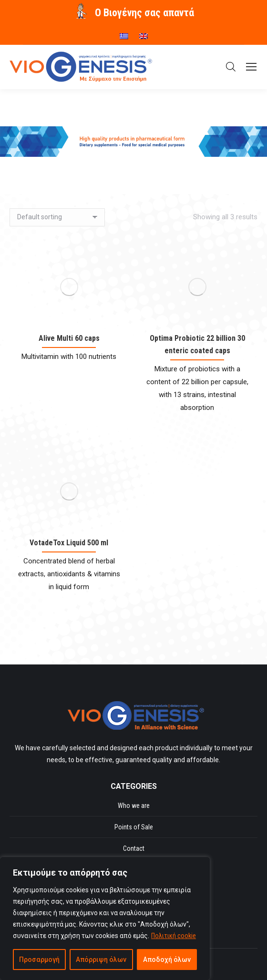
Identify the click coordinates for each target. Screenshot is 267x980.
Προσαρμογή (39, 960)
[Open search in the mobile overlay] (231, 67)
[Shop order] (57, 217)
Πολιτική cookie (174, 936)
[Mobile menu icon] (251, 67)
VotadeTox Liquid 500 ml (69, 543)
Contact (134, 848)
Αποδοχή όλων (167, 960)
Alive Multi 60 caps (69, 338)
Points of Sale (134, 827)
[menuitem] (124, 33)
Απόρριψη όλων (101, 960)
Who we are (134, 806)
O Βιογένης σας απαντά (144, 13)
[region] (105, 919)
